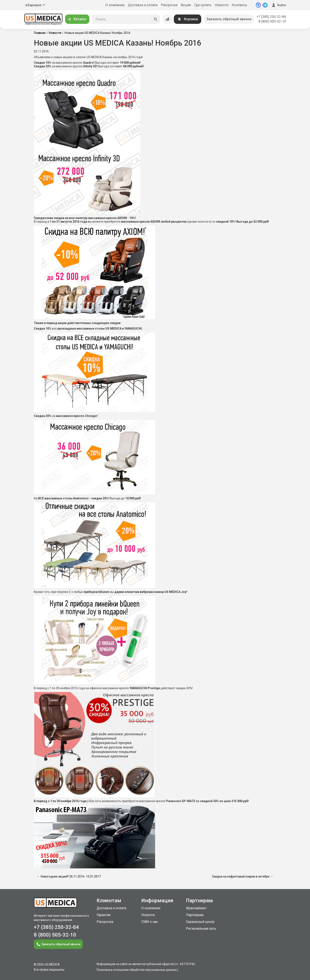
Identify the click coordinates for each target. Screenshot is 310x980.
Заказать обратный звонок (229, 19)
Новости (222, 5)
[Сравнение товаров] (167, 19)
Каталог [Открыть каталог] (77, 19)
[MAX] (258, 5)
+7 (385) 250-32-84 (271, 17)
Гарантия (104, 915)
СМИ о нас (150, 922)
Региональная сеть (201, 929)
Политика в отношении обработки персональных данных (137, 970)
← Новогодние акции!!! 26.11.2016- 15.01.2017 (69, 876)
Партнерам (195, 915)
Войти (279, 5)
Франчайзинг (196, 908)
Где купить (203, 5)
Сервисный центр (200, 922)
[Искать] (156, 19)
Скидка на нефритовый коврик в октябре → (243, 876)
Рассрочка (169, 5)
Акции (186, 5)
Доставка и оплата (143, 5)
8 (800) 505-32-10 (272, 21)
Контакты (239, 5)
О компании (115, 5)
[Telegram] (265, 5)
